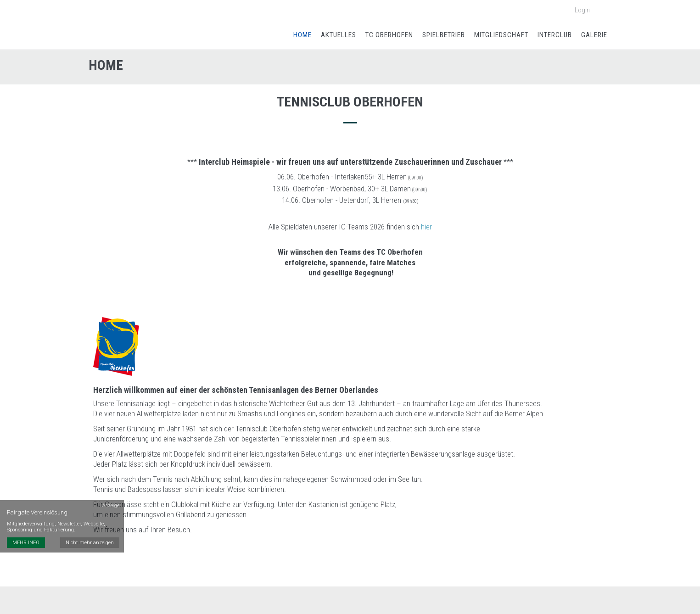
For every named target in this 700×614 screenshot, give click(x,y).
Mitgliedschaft (501, 35)
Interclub (555, 35)
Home (302, 35)
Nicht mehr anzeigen (90, 543)
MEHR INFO (26, 543)
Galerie (594, 35)
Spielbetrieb (444, 35)
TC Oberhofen (389, 35)
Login (582, 10)
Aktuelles (339, 35)
